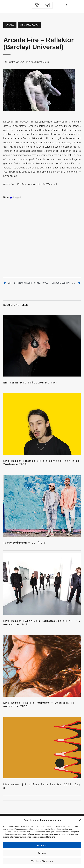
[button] (80, 820)
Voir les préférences (42, 861)
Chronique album (29, 25)
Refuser (42, 853)
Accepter (42, 845)
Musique (10, 25)
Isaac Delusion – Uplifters (25, 543)
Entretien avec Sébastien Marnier (30, 383)
